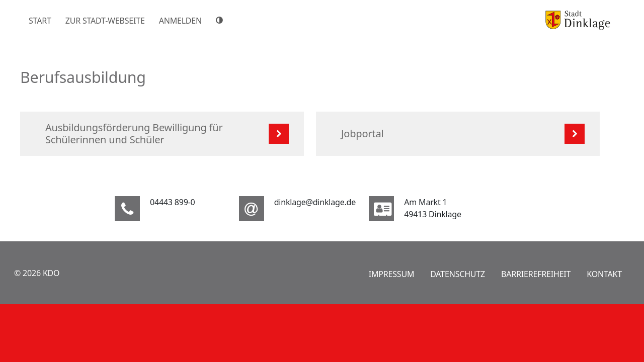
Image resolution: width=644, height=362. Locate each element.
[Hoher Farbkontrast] (221, 20)
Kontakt (604, 274)
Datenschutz (458, 274)
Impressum (392, 274)
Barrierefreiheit (536, 274)
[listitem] (162, 134)
